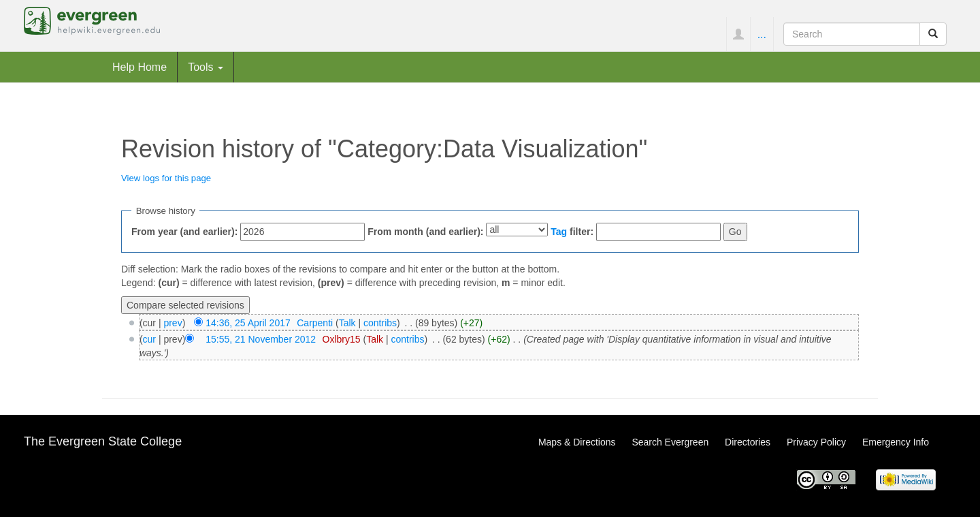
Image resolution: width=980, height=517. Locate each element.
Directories (748, 442)
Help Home (140, 67)
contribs (380, 323)
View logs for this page (166, 178)
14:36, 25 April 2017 (248, 323)
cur (149, 339)
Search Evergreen (670, 442)
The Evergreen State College (103, 441)
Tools (206, 67)
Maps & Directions (577, 442)
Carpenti (315, 323)
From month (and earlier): (425, 232)
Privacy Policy (816, 442)
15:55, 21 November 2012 (261, 339)
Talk (347, 323)
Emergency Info (896, 442)
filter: (572, 232)
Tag (559, 232)
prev (173, 323)
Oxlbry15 (342, 339)
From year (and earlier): (184, 232)
